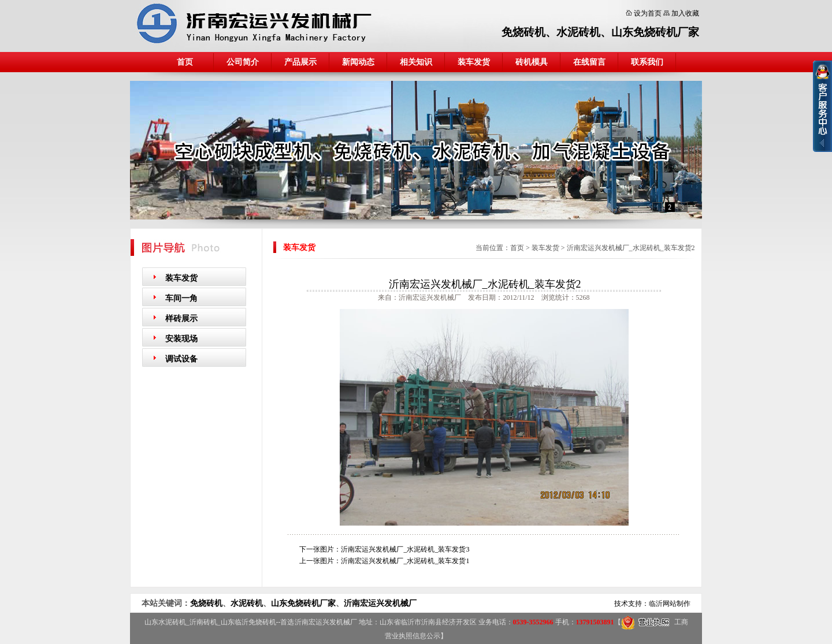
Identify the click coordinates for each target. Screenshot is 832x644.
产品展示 (300, 62)
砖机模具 (532, 62)
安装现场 (181, 339)
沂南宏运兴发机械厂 (380, 603)
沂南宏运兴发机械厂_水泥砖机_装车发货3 (405, 549)
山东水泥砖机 (165, 622)
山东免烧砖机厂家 (655, 32)
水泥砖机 (578, 32)
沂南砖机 (203, 622)
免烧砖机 (523, 32)
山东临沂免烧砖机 (248, 622)
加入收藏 (685, 13)
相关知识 (416, 62)
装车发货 (474, 62)
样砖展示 (181, 319)
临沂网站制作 (670, 604)
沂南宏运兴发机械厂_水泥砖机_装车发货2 (631, 248)
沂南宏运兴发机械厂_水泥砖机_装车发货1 (405, 561)
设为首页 (648, 13)
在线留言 (589, 62)
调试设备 (181, 359)
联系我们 (647, 62)
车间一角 (181, 298)
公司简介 (243, 62)
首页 (185, 62)
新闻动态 (358, 62)
